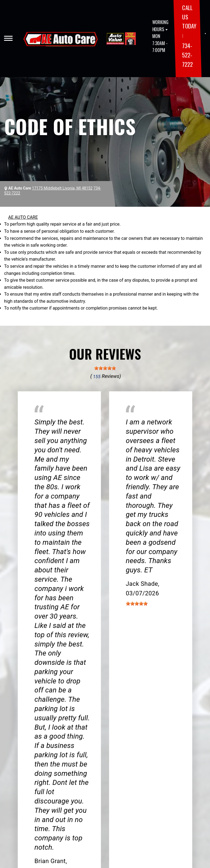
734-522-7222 (187, 55)
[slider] (105, 368)
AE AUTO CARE (23, 217)
